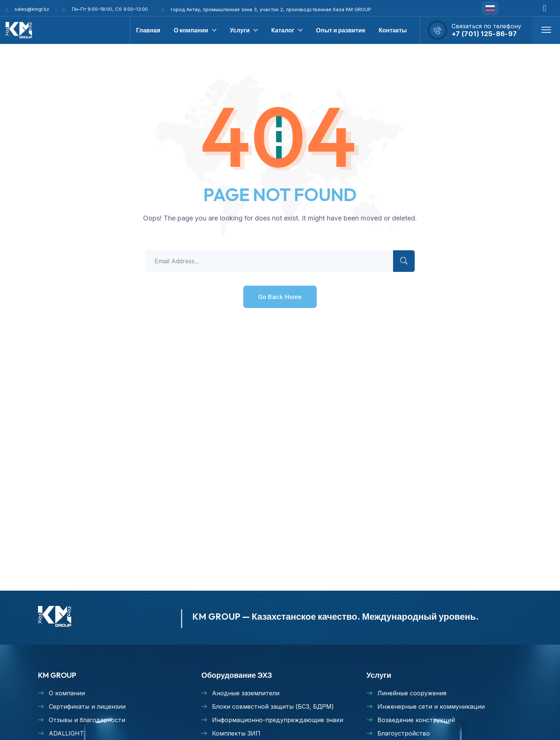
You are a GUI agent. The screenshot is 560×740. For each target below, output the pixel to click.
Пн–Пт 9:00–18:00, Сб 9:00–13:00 (110, 9)
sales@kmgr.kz (32, 9)
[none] (490, 8)
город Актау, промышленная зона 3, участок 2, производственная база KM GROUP (271, 9)
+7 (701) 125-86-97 (484, 34)
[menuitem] (490, 8)
